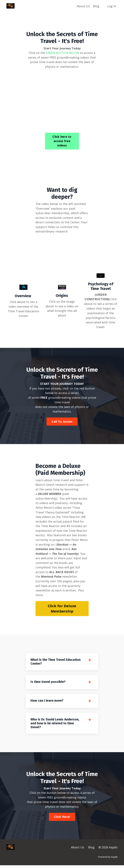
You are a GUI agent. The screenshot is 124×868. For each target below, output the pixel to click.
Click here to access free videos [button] (62, 141)
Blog (96, 6)
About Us (83, 6)
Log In (112, 6)
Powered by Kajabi (108, 860)
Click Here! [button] (62, 819)
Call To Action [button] (62, 422)
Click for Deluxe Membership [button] (62, 610)
